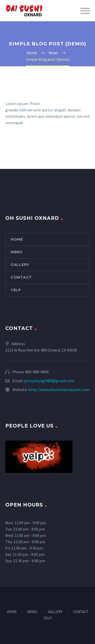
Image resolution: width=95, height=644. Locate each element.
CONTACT (21, 277)
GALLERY (20, 265)
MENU (17, 252)
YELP (16, 290)
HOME (17, 239)
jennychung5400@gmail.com (49, 381)
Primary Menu (85, 11)
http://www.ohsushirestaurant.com (59, 389)
